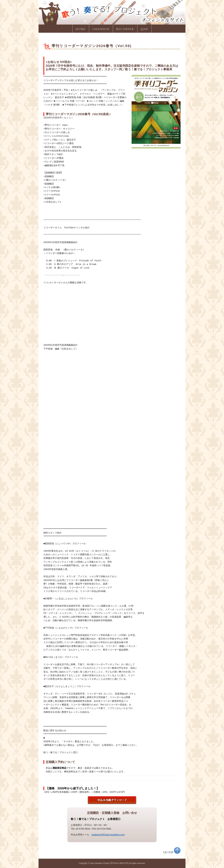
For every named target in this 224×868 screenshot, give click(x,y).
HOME (81, 29)
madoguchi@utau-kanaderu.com (108, 835)
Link (144, 29)
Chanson (101, 29)
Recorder (125, 29)
